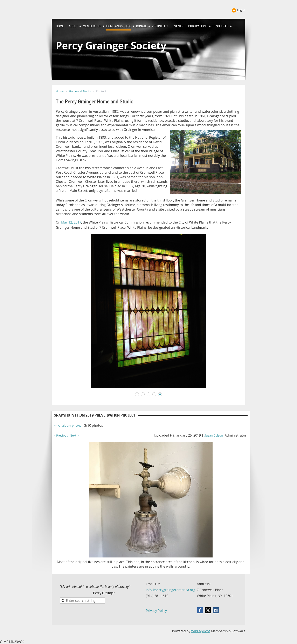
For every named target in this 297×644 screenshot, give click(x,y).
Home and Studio (80, 91)
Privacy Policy (156, 611)
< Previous (61, 435)
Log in (241, 10)
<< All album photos (68, 426)
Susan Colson (214, 435)
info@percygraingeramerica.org (171, 590)
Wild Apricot (201, 631)
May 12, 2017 (71, 222)
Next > (74, 435)
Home (60, 91)
